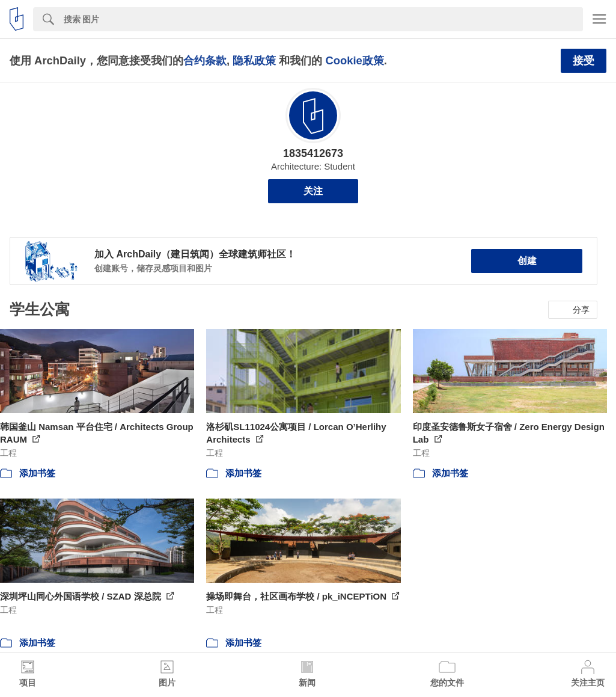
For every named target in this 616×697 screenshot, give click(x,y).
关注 (313, 191)
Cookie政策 (354, 60)
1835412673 (313, 153)
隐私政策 (254, 60)
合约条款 (205, 60)
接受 (584, 61)
